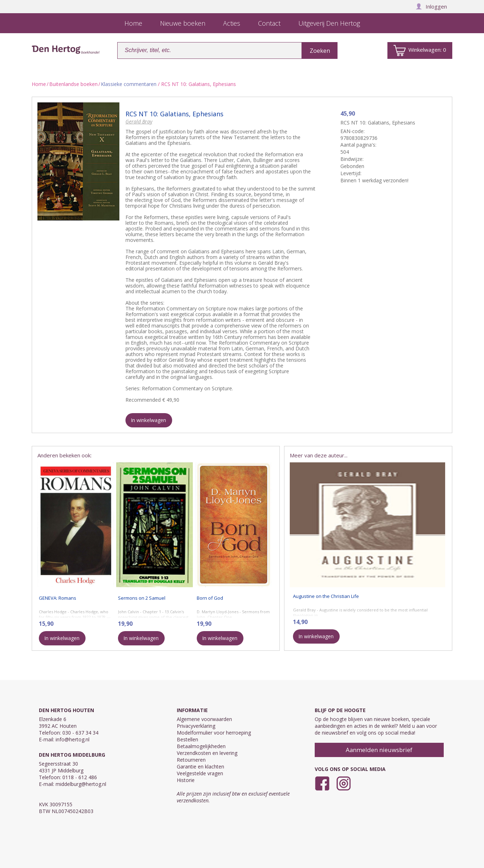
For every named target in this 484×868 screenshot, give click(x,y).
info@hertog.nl (73, 739)
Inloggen (431, 6)
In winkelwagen (148, 420)
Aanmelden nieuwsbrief (379, 750)
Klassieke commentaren (129, 84)
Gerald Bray (139, 121)
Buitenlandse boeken (73, 84)
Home (39, 84)
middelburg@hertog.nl (81, 784)
